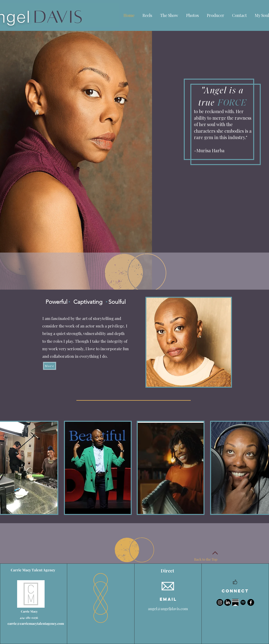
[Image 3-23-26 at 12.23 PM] (235, 602)
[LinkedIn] (228, 602)
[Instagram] (220, 602)
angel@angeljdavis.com (168, 609)
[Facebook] (251, 602)
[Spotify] (243, 602)
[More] (50, 366)
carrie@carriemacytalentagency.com (36, 623)
